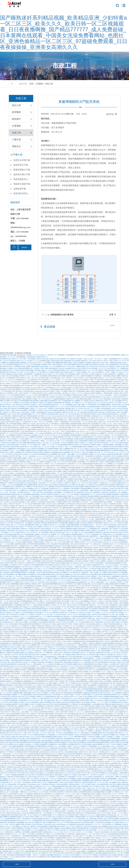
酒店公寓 (16, 105)
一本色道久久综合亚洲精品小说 (104, 658)
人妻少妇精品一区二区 (45, 483)
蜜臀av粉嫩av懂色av (45, 780)
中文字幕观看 (91, 462)
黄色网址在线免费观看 (12, 741)
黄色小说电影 (114, 603)
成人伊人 (100, 487)
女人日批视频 (11, 802)
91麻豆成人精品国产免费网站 (93, 393)
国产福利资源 (83, 384)
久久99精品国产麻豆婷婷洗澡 (76, 824)
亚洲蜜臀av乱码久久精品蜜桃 (13, 487)
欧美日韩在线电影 (80, 407)
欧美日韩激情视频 (75, 798)
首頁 (31, 84)
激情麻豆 (85, 372)
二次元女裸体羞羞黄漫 (31, 845)
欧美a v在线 (50, 679)
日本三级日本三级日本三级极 (112, 468)
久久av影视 (115, 723)
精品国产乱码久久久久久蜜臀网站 (26, 437)
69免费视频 (110, 460)
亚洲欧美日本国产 (8, 370)
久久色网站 (18, 477)
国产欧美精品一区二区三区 (35, 481)
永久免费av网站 (78, 571)
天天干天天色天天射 (98, 431)
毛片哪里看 (122, 584)
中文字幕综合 (101, 678)
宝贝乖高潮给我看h (46, 519)
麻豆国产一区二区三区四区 (64, 380)
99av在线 (7, 508)
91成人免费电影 (35, 620)
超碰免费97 (70, 796)
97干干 (115, 714)
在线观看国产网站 (116, 763)
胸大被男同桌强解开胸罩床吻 (111, 716)
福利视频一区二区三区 (44, 437)
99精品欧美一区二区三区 (83, 382)
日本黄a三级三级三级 (57, 693)
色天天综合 (100, 399)
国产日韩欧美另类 (42, 500)
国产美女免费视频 (6, 739)
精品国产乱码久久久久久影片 (83, 847)
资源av (111, 571)
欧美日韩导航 (116, 399)
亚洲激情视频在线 (110, 466)
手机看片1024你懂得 (121, 622)
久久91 (57, 447)
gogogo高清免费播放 (29, 813)
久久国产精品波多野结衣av (28, 431)
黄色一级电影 (84, 395)
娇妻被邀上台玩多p (26, 363)
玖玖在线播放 (77, 508)
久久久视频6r (23, 626)
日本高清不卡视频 (86, 618)
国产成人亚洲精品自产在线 (80, 492)
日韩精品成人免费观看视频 (8, 470)
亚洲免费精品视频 (23, 408)
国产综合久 (40, 464)
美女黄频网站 (70, 479)
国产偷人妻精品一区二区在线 (111, 546)
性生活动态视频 (65, 542)
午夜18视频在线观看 (15, 424)
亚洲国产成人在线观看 (41, 525)
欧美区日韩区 (84, 389)
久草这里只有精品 (11, 464)
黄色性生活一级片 (96, 651)
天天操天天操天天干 (37, 782)
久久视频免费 (35, 672)
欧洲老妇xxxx (19, 635)
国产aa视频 (67, 813)
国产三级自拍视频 (54, 599)
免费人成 (123, 576)
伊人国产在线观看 (68, 817)
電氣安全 (16, 146)
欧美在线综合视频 (13, 445)
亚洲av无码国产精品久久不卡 (115, 498)
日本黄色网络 (84, 420)
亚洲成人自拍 (119, 471)
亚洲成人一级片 (94, 729)
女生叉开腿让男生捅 (105, 384)
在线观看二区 (84, 807)
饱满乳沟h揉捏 (60, 771)
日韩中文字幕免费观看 (97, 563)
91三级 (52, 643)
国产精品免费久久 (82, 727)
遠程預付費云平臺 (22, 175)
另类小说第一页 (53, 733)
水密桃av (119, 466)
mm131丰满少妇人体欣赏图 (106, 647)
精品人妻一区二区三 (50, 431)
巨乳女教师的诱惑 (115, 557)
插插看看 (121, 374)
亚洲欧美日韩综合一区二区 (112, 639)
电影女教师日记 (54, 460)
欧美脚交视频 (103, 662)
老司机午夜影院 (105, 763)
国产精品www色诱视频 (74, 853)
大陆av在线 (115, 548)
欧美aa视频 (103, 496)
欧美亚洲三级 (94, 798)
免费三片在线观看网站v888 (113, 702)
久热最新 (51, 716)
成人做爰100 (78, 788)
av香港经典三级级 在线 (113, 391)
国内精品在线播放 (107, 382)
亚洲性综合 (104, 407)
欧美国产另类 (106, 748)
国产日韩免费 (84, 426)
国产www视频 (56, 780)
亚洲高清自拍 (88, 548)
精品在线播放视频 (82, 681)
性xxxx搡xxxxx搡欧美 (46, 823)
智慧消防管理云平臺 (22, 194)
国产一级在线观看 (87, 456)
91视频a (56, 828)
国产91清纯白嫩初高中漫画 (47, 405)
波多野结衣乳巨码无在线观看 (66, 721)
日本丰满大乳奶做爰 (14, 523)
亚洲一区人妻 (111, 731)
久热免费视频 (34, 466)
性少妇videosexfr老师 (73, 807)
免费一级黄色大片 (33, 502)
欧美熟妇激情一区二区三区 (83, 657)
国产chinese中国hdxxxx (79, 750)
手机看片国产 (38, 508)
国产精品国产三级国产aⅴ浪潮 (76, 607)
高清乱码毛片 (25, 447)
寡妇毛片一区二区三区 (106, 378)
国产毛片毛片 (45, 552)
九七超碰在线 (49, 471)
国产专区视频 (26, 452)
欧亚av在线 (93, 647)
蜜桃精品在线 (114, 594)
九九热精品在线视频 (107, 445)
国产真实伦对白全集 (72, 386)
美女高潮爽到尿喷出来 (49, 842)
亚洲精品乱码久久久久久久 (21, 364)
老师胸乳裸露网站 (106, 405)
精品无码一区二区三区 (35, 634)
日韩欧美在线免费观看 (39, 454)
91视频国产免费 (50, 363)
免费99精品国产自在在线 (57, 368)
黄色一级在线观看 (93, 424)
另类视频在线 (12, 823)
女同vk (14, 407)
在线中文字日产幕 (12, 639)
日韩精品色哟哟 (110, 462)
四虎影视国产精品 (58, 588)
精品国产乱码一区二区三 (27, 641)
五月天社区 (76, 389)
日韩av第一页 (46, 534)
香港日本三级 (15, 468)
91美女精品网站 (106, 408)
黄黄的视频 (53, 678)
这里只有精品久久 (98, 634)
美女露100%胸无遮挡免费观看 (25, 580)
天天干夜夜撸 (43, 815)
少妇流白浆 (69, 571)
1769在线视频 (36, 643)
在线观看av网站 (118, 681)
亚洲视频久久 (66, 572)
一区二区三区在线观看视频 (15, 485)
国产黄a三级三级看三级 (41, 678)
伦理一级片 (115, 615)
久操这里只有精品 (20, 370)
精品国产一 (107, 843)
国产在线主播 (119, 380)
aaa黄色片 (69, 765)
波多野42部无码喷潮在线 (26, 769)
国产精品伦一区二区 (44, 416)
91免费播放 (42, 475)
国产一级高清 (16, 622)
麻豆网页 (8, 399)
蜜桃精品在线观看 (79, 531)
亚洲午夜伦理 (99, 695)
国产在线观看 (41, 691)
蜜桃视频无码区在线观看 (109, 649)
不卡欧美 (121, 601)
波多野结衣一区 (86, 361)
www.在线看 (4, 408)
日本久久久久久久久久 (41, 718)
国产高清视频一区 (119, 378)
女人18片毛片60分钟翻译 (61, 498)
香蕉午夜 (25, 714)
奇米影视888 (37, 523)
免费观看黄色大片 (29, 681)
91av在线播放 (95, 857)
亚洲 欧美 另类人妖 (82, 655)
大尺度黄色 (74, 704)
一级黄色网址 (15, 466)
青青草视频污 (98, 607)
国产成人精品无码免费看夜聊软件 (59, 704)
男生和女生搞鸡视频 (21, 433)
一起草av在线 (99, 538)
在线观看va (8, 704)
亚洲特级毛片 (53, 718)
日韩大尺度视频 (5, 750)
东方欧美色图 (97, 456)
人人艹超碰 (111, 471)
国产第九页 (121, 559)
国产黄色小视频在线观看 (46, 714)
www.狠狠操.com (7, 616)
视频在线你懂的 (68, 508)
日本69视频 (47, 578)
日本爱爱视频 (11, 594)
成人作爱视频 (121, 735)
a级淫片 (102, 849)
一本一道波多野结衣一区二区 (28, 515)
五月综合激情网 (119, 433)
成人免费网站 (76, 401)
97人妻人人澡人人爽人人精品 (72, 689)
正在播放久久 (34, 405)
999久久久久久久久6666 (74, 565)
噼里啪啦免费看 (119, 460)
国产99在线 (94, 481)
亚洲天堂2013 (81, 473)
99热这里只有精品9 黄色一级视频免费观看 (79, 790)
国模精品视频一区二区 (83, 588)
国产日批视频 (13, 657)
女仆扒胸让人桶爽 (20, 647)
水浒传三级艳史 (25, 403)
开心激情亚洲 (29, 756)
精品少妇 (82, 386)
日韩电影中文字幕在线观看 (116, 561)
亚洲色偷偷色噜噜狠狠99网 (54, 477)
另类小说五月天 (94, 752)
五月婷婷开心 (86, 435)
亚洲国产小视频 (10, 410)
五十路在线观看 (71, 777)
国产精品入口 (106, 386)
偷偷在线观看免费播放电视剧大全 (54, 584)
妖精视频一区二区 (87, 510)
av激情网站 (3, 645)
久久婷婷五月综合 (96, 559)
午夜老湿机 (10, 777)
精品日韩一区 (121, 704)
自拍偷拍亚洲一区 (29, 538)
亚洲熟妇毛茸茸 (31, 450)
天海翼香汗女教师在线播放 (83, 634)
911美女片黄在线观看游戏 (13, 714)
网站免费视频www (57, 616)
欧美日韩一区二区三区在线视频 (84, 410)
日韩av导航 (11, 389)
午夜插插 (85, 380)
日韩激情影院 (62, 718)
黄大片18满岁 (100, 462)
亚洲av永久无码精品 (13, 471)
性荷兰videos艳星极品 (75, 685)
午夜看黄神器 (66, 857)
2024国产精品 (49, 706)
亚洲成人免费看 (26, 366)
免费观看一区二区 (99, 590)
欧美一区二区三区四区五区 (119, 544)
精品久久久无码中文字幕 (75, 387)
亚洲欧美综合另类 (112, 410)
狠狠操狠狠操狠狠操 (34, 807)
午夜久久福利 (19, 393)
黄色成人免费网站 (88, 523)
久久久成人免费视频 (60, 468)
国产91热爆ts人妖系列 (52, 565)
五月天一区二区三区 (35, 439)
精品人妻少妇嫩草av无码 (86, 698)
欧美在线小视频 (38, 601)
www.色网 (71, 485)
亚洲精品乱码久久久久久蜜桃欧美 (26, 380)
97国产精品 (40, 492)
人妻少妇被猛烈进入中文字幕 (17, 847)
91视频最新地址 (31, 618)
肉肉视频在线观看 (6, 840)
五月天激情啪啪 (46, 750)
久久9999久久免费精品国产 (49, 807)
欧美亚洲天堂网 (89, 706)
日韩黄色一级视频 (17, 649)
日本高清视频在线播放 (71, 752)
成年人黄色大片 (25, 632)
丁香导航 (120, 794)
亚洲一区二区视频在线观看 (21, 578)
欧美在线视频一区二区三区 (107, 580)
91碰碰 (118, 744)
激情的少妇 (45, 414)
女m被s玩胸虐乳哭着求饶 (11, 534)
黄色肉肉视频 (19, 397)
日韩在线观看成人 (96, 723)
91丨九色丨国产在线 (92, 834)
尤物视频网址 (111, 800)
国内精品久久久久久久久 (25, 470)
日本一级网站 (69, 420)
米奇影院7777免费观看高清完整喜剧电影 (62, 620)
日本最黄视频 (51, 735)
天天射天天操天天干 (76, 452)
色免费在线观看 (79, 439)
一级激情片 (13, 803)
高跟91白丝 (60, 382)
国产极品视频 (106, 479)
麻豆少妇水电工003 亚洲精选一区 (40, 611)
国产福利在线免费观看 (63, 729)
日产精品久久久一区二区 (52, 542)
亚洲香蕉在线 (93, 441)
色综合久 (119, 470)
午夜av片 (54, 824)
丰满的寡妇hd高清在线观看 (92, 479)
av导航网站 (9, 653)
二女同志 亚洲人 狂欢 (29, 733)
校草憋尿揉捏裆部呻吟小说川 (61, 370)
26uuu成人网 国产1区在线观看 (21, 382)
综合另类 (12, 456)
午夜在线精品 (41, 662)
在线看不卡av (99, 504)
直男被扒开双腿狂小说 (92, 531)
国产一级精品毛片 (20, 496)
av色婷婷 (43, 758)
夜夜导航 (8, 387)
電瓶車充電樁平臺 (22, 184)
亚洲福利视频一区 (103, 557)
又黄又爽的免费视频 (83, 651)
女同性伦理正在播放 (71, 792)
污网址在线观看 (27, 399)
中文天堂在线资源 (95, 426)
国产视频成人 (7, 660)
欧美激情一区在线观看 (67, 811)
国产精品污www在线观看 (53, 412)
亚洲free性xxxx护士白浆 (100, 511)
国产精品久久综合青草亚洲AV (83, 716)
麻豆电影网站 (87, 584)
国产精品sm (70, 538)
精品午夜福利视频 (66, 361)
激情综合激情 (95, 719)
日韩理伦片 (93, 561)
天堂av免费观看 (88, 697)
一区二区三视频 (15, 533)
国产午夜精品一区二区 (104, 427)
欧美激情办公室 (104, 609)
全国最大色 (14, 508)
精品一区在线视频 (110, 504)
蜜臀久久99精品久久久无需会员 (85, 443)
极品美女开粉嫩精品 (110, 735)
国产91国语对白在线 (15, 697)
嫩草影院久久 (113, 374)
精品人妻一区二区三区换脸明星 (27, 464)
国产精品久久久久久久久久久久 (29, 719)
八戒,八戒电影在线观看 (69, 655)
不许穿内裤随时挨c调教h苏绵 (57, 410)
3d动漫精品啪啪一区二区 (88, 494)
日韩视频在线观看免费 (49, 721)
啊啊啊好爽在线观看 (62, 363)
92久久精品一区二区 (106, 424)
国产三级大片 (48, 658)
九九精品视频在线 (91, 851)
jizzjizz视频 (107, 823)
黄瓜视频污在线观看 (66, 376)
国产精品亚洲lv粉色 (66, 487)
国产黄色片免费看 (71, 462)
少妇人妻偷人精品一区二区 (38, 447)
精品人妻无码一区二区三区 (118, 361)
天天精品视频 (123, 572)
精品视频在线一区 (30, 374)
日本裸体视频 (41, 628)
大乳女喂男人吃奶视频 (81, 561)
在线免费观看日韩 (41, 681)
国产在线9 (87, 840)
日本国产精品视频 (96, 748)
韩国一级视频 (75, 542)
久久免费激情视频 (85, 794)
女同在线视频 (85, 475)
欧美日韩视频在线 (55, 851)
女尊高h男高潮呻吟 (54, 676)
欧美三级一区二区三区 (98, 435)
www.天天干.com (103, 481)
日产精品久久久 (49, 834)
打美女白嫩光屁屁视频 (115, 845)
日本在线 (40, 431)
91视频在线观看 (58, 531)
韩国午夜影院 (73, 786)
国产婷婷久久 (23, 376)
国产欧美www (62, 824)
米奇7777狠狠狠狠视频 (27, 534)
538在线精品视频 (9, 710)
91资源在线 (75, 395)
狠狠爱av (119, 588)
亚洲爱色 (19, 452)
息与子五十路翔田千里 (58, 754)
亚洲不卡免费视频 (15, 366)
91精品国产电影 (42, 490)
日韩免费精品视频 (46, 809)
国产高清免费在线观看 (25, 414)
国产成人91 (23, 748)
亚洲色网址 (61, 792)
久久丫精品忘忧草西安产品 (34, 498)
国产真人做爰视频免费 (27, 525)
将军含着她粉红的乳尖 (87, 525)
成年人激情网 (35, 519)
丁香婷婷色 (70, 716)
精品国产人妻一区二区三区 (121, 490)
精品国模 (109, 395)
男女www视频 (86, 719)
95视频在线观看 (18, 559)
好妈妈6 (67, 466)
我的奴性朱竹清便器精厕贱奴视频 (89, 641)
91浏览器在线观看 (33, 407)
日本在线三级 (44, 424)
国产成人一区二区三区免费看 (120, 853)
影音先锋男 (26, 405)
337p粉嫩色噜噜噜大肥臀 (18, 475)
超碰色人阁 (76, 426)
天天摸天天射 (97, 716)
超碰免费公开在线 (58, 384)
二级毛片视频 (86, 565)
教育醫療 (16, 112)
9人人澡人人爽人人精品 (68, 609)
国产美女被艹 (63, 454)
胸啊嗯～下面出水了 (33, 855)
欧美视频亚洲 (53, 401)
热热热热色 (60, 739)
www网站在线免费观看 (83, 779)
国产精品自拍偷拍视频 (76, 498)
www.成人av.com (30, 387)
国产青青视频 (67, 550)
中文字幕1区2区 (28, 828)
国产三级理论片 (102, 477)
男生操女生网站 (11, 359)
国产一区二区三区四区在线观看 (107, 620)
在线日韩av (116, 426)
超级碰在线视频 (88, 464)
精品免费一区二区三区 (7, 433)
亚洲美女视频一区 (88, 695)
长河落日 (8, 828)
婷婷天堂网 (64, 372)
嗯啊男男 (103, 433)
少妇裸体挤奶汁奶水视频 (90, 660)
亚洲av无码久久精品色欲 (30, 780)
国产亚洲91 (53, 470)
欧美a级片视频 (44, 378)
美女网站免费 (7, 426)
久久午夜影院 (59, 813)
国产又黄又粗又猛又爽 (109, 500)
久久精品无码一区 (60, 643)
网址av (45, 391)
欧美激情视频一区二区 (96, 746)
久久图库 (91, 380)
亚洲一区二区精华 (79, 460)
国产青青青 (69, 584)
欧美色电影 (15, 395)
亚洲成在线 (58, 546)
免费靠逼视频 (122, 811)
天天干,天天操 (9, 557)
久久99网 (64, 685)
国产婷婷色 (52, 563)
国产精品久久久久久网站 (34, 685)
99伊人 (65, 387)
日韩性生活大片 (73, 555)
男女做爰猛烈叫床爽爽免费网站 (64, 561)
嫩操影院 (36, 559)
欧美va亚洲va (39, 748)
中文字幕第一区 (69, 437)
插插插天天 (68, 594)
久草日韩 (89, 737)
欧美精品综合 (115, 479)
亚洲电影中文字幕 (16, 443)
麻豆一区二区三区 (47, 710)
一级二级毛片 (94, 775)
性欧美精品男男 (85, 735)
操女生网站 (19, 737)
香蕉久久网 (76, 618)
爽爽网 (18, 389)
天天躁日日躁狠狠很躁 (119, 540)
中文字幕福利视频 (69, 823)
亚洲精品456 (47, 452)
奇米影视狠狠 (35, 468)
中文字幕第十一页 (117, 857)
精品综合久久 (81, 691)
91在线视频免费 (98, 470)
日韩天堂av (124, 521)
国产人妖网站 (35, 368)
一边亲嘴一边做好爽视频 (37, 412)
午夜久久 (22, 582)
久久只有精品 (44, 792)
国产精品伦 (27, 737)
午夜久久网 (89, 460)
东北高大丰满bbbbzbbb (96, 401)
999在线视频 (122, 407)
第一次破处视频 (105, 376)
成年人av (77, 710)
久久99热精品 (41, 540)
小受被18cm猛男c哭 (79, 624)
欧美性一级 (62, 807)
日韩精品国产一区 (41, 689)
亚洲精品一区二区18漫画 (22, 672)
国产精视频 (69, 578)
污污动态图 (57, 490)
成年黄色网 (73, 576)
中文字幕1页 (110, 403)
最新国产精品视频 (66, 408)
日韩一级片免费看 (27, 523)
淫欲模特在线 (103, 803)
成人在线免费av (9, 393)
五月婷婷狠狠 (35, 660)
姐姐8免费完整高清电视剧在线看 (10, 494)
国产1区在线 (26, 386)
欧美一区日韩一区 (77, 433)
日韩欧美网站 (82, 462)
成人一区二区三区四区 (99, 788)
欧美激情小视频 (40, 370)
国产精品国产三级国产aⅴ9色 (39, 403)
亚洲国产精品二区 (43, 843)
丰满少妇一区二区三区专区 (113, 761)
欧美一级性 (38, 725)
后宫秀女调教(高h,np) (72, 431)
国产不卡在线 (67, 366)
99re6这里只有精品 (18, 374)
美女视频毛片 (50, 662)
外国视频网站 (86, 780)
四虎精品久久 (82, 626)
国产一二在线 (33, 592)
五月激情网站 (4, 456)
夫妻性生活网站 (117, 405)
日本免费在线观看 (56, 800)
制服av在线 (74, 725)
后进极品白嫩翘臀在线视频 (49, 737)
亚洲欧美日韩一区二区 (119, 599)
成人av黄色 (125, 843)
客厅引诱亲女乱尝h (93, 366)
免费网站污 (57, 658)
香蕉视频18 (50, 813)
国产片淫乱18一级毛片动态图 (63, 641)
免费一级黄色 (122, 439)
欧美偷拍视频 (73, 647)
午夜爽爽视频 (38, 590)
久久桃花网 (125, 538)
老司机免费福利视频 (92, 596)
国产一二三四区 (5, 775)
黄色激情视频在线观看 (92, 439)
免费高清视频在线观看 (20, 458)
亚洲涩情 (109, 657)
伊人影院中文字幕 (75, 477)
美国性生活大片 (90, 553)
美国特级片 (30, 590)
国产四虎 (111, 622)
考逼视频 (21, 536)
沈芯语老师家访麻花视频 (28, 628)
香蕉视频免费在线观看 (50, 513)
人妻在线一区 (7, 412)
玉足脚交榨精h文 (5, 782)
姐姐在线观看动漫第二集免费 (119, 454)
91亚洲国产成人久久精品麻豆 (67, 613)
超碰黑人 (12, 473)
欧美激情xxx (108, 431)
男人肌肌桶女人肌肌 (30, 397)
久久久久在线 (78, 697)
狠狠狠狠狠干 (87, 540)
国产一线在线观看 (24, 819)
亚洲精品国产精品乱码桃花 (47, 502)
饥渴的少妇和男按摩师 (95, 777)
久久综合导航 (78, 821)
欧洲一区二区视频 (79, 553)
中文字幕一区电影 (12, 460)
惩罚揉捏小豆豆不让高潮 (69, 651)
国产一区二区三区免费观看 (65, 405)
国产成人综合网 (61, 622)
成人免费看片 (25, 622)
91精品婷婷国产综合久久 (25, 664)
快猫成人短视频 (74, 782)
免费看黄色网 (79, 513)
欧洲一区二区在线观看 (53, 443)
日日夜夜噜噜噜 (44, 672)
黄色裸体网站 (103, 855)
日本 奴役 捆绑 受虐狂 (17, 429)
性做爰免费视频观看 (59, 399)
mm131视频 (115, 823)
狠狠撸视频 (20, 823)
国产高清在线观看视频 (42, 395)
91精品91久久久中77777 (110, 523)
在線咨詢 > (25, 247)
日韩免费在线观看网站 (36, 760)
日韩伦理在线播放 (93, 384)
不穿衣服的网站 (22, 784)
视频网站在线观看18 (75, 523)
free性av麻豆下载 (70, 416)
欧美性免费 (7, 416)
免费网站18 (104, 773)
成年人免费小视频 (79, 405)
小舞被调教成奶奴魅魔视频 (113, 563)
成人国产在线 (97, 750)
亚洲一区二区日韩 (77, 408)
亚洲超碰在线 (69, 368)
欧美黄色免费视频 (109, 643)
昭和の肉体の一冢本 (57, 594)
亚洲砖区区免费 (96, 445)
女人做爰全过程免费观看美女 (17, 597)
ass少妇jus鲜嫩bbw (65, 828)
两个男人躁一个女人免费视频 (16, 450)
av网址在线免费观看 (46, 702)
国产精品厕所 (108, 490)
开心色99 (97, 380)
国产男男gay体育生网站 (98, 475)
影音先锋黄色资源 (55, 601)
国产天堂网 (68, 624)
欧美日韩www (97, 586)
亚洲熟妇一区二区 (98, 540)
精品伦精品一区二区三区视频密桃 (114, 437)
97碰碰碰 (5, 386)
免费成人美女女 (40, 679)
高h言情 (104, 471)
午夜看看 (64, 412)
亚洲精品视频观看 (32, 596)
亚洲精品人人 (34, 456)
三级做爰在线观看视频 (34, 710)
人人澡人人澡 (19, 555)
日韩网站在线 (23, 462)
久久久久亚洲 (114, 389)
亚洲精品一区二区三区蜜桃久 (117, 511)
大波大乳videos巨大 (27, 567)
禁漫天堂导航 (99, 681)
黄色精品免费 (52, 596)
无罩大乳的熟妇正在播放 (73, 374)
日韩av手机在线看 (118, 487)
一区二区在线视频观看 (16, 620)
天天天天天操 (21, 849)
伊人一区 (39, 666)
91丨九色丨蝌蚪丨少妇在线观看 (26, 359)
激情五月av (125, 609)
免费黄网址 (79, 754)
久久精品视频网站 (84, 601)
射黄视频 (63, 746)
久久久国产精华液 (116, 397)
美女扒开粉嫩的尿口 (95, 492)
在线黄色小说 (54, 552)
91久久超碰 (102, 758)
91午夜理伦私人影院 (19, 513)
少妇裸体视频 (99, 639)
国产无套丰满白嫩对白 (76, 802)
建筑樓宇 (16, 119)
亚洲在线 (76, 420)
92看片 (124, 845)
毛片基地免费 (69, 771)
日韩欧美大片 (58, 632)
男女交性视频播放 (52, 454)
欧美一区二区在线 (56, 615)
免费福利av (99, 643)
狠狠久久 (111, 672)
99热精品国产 (23, 634)
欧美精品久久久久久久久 (55, 387)
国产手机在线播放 (65, 395)
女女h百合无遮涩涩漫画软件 (18, 502)
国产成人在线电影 (112, 387)
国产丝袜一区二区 (29, 420)
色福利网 (63, 359)
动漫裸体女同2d (85, 574)
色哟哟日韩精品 (5, 666)
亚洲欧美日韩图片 (91, 557)
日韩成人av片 (85, 748)
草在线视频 (100, 739)
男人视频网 (4, 779)
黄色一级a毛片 (113, 407)
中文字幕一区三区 (44, 435)
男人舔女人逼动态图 (83, 683)
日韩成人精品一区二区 (12, 525)
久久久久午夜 (59, 536)
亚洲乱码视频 (96, 506)
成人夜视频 (36, 823)
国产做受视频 (40, 449)
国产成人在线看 (31, 513)
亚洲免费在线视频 (75, 435)
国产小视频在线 (10, 483)
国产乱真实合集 (11, 372)
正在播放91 (33, 761)
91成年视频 (35, 382)
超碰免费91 (108, 399)
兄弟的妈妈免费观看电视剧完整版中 (83, 616)
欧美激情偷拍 (71, 582)
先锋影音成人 (60, 840)
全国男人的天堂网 (115, 489)
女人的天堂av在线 (76, 763)
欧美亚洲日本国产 (56, 672)
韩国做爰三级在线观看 (117, 756)
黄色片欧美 (60, 466)
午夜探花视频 (57, 492)
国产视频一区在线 (9, 437)
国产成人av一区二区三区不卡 (78, 429)
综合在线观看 (102, 473)
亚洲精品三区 (64, 590)
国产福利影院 (95, 588)
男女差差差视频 (39, 756)
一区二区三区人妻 (103, 830)
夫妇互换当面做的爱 (94, 517)
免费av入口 (34, 372)
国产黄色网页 (94, 609)
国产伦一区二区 (57, 510)
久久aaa (94, 754)
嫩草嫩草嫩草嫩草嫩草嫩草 (102, 450)
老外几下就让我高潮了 (114, 679)
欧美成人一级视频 (74, 567)
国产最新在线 (107, 704)
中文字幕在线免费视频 (49, 506)
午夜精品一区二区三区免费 (11, 857)
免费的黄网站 (16, 529)
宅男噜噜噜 (61, 504)
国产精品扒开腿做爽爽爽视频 (23, 601)
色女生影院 (85, 649)
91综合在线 (47, 824)
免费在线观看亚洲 (54, 376)
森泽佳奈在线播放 (78, 552)
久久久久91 (62, 582)
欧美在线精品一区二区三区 (98, 368)
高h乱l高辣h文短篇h (85, 615)
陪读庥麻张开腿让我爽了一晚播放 (58, 517)
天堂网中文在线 (121, 366)
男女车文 (45, 550)
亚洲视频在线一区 (119, 767)
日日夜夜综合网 (59, 834)
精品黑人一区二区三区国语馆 (114, 435)
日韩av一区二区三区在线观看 (113, 401)
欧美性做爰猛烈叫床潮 (21, 592)
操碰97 (114, 704)
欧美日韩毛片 (121, 500)
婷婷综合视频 (110, 597)
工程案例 (39, 84)
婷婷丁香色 (52, 364)
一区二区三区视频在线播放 (117, 685)
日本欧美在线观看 (6, 723)
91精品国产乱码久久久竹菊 (104, 429)
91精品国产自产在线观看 (93, 471)
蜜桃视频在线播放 (77, 548)
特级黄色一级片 (91, 760)
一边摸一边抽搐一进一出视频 (98, 572)
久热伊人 (27, 620)
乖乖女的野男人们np (61, 714)
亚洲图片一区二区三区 (98, 597)
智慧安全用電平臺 (22, 160)
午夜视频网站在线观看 (74, 649)
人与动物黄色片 (93, 611)
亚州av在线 (10, 496)
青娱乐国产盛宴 (36, 802)
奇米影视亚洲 (73, 590)
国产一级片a (92, 372)
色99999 (74, 490)
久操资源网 (55, 590)
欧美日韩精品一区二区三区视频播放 (51, 366)
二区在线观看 (66, 492)
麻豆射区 (87, 445)
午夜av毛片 (26, 826)
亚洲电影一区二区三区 (7, 397)
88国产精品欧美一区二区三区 (50, 529)
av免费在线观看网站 (7, 605)
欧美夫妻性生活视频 (74, 456)
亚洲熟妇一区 (16, 439)
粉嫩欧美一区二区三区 (61, 679)
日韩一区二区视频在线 (20, 490)
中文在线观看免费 (25, 510)
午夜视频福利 (17, 553)
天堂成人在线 (35, 424)
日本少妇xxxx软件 (50, 840)
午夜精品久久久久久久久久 (50, 586)
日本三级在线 (91, 418)
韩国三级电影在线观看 (107, 380)
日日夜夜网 (94, 565)
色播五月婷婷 (110, 851)
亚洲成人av (4, 445)
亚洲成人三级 (41, 443)
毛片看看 (124, 670)
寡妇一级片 (43, 557)
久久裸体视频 (53, 424)
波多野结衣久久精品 (121, 765)
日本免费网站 (76, 580)
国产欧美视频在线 (20, 498)
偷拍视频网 (82, 637)
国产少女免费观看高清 (87, 599)
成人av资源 (117, 655)
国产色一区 (6, 748)
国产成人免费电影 (106, 517)
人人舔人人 (64, 674)
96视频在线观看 (45, 473)
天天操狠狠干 (13, 611)
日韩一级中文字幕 (61, 450)
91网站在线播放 (96, 382)
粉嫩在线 (87, 693)
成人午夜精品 (32, 626)
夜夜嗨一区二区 (52, 815)
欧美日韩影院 (59, 628)
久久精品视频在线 (121, 418)
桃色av (107, 389)
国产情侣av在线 (94, 420)
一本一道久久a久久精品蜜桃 (20, 540)
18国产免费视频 (124, 603)
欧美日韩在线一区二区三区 (70, 698)
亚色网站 (63, 790)
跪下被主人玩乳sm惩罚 (92, 773)
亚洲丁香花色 (105, 506)
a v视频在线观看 (107, 393)
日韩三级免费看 (47, 685)
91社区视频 (44, 389)
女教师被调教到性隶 (38, 427)
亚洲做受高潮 (20, 845)
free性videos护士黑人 (66, 515)
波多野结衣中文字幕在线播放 (75, 399)
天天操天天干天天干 (50, 479)
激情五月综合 (94, 803)
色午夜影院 (74, 572)
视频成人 (66, 477)
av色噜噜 (117, 632)
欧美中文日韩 (97, 386)
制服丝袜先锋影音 (91, 487)
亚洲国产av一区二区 (81, 403)
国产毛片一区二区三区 (66, 414)
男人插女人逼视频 (91, 765)
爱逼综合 (110, 645)
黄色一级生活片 (68, 605)
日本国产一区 (87, 569)
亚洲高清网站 (77, 397)
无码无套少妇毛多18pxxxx (121, 517)
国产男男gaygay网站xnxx (31, 635)
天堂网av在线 (59, 592)
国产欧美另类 (119, 475)
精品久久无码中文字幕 (92, 449)
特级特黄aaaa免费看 (65, 552)
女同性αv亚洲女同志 (48, 561)
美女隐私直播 (50, 657)
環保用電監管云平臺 (22, 180)
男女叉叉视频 (85, 364)
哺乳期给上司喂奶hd (31, 584)
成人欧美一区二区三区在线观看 (78, 412)
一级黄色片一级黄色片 (88, 643)
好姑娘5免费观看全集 (99, 502)
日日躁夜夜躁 (11, 378)
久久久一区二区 (90, 546)
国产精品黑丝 (12, 763)
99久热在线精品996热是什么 (35, 576)
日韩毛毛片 (41, 515)
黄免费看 (50, 422)
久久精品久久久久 (41, 387)
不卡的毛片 (91, 679)
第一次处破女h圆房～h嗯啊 (36, 441)
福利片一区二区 (81, 784)
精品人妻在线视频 (88, 452)
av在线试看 (53, 378)
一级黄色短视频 (66, 548)
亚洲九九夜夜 (81, 557)
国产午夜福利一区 (81, 378)
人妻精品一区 (19, 557)
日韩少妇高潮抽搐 (111, 364)
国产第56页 (93, 414)
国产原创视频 (25, 727)
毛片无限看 (96, 376)
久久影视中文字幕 (42, 410)
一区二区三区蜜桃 (87, 422)
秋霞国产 (47, 464)
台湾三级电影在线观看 (51, 449)
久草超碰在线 (19, 687)
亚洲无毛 (52, 533)
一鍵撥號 (17, 864)
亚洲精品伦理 (45, 470)
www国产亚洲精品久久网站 (112, 710)
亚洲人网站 (101, 364)
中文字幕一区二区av (23, 372)
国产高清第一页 (58, 731)
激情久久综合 (4, 624)
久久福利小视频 (30, 426)
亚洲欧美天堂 (120, 462)
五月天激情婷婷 (122, 750)
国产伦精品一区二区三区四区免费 (44, 536)
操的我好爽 (67, 521)
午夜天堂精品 (37, 506)
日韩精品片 (19, 435)
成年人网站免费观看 (61, 744)
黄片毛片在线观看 (120, 531)
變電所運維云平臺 (22, 170)
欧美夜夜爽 (42, 592)
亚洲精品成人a (80, 676)
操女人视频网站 (99, 550)
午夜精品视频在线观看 (60, 496)
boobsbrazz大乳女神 (75, 670)
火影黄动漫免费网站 (15, 386)
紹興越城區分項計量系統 (62, 315)
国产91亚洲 (42, 572)
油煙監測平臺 (20, 189)
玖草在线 (62, 426)
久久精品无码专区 (89, 387)
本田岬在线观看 (29, 746)
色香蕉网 (3, 359)
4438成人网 (6, 429)
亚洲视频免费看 (45, 553)
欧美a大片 (102, 601)
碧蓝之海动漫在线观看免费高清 (91, 397)
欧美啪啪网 (7, 695)
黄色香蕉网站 (112, 754)
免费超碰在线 (12, 449)
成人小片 (14, 542)
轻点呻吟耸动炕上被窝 (113, 412)
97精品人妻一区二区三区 (89, 477)
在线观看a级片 (114, 605)
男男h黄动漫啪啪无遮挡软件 (50, 523)
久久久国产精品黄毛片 (48, 647)
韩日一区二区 (59, 407)
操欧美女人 (65, 668)
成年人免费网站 (38, 527)
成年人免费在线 (67, 706)
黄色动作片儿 (47, 819)
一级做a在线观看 (104, 536)
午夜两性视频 (34, 727)
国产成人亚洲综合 (58, 483)
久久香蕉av (68, 580)
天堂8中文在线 (63, 782)
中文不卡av (11, 800)
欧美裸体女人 (51, 712)
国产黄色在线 (100, 389)
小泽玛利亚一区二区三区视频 (29, 445)
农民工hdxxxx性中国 (57, 752)
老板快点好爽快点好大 (78, 813)
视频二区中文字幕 (95, 836)
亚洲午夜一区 (70, 378)
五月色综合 (38, 550)
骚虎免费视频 (36, 366)
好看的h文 (38, 534)
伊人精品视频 (97, 853)
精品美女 (77, 515)
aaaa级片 (3, 422)
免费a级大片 (26, 424)
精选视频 (66, 452)
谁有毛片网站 (117, 384)
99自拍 (42, 752)
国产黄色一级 (78, 414)
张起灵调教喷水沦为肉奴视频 (40, 511)
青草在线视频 (14, 376)
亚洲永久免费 (88, 552)
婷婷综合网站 (39, 426)
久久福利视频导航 (97, 704)
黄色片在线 (19, 410)
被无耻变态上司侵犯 (52, 475)
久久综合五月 (47, 590)
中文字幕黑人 (88, 603)
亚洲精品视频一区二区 (40, 664)
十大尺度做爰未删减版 (76, 447)
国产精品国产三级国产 (54, 391)
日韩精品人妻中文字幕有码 (67, 681)
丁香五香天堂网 (69, 407)
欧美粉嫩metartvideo (42, 597)
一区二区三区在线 (110, 582)
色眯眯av (106, 594)
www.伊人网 (101, 414)
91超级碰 (12, 506)
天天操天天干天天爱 (81, 796)
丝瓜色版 (59, 603)
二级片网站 (65, 393)
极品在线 (92, 653)
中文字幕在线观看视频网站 (28, 668)
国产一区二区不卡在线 (25, 504)
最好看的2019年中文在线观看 (36, 477)
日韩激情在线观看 (80, 817)
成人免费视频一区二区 (98, 657)
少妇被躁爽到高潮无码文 (103, 670)
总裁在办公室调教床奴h (105, 767)
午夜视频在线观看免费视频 (111, 697)
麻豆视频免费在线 (42, 517)
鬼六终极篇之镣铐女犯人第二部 (46, 450)
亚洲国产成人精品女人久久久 (11, 676)
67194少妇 (125, 679)
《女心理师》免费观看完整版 (14, 693)
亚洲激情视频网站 (25, 721)
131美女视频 (124, 796)
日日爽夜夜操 (9, 517)
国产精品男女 (56, 494)
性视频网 (108, 494)
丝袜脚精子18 (114, 492)
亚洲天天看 (96, 615)
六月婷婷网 (41, 372)
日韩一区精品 (87, 788)
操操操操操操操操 (50, 803)
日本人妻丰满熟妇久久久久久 (46, 380)
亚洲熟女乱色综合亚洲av (15, 767)
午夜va (124, 836)
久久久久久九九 (54, 395)
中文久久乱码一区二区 (33, 582)
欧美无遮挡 (41, 670)
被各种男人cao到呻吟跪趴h (27, 563)
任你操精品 (27, 643)
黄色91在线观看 (110, 485)
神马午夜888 (114, 698)
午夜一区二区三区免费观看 (59, 559)
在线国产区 (68, 483)
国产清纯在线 (17, 405)
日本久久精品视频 (46, 510)
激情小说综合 (109, 550)
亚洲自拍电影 (55, 361)
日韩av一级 (118, 658)
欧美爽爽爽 (26, 832)
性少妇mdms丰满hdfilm (87, 504)
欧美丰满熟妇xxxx (41, 773)
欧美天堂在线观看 (13, 815)
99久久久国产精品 (92, 721)
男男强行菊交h (30, 521)
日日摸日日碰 (107, 723)
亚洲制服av (31, 489)
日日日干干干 (98, 447)
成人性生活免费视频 (51, 723)
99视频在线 (101, 765)
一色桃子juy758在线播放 (120, 395)
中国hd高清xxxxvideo (34, 784)
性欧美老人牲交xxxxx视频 (45, 393)
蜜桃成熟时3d (61, 645)
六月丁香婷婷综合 (6, 540)
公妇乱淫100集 (18, 454)
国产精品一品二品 (120, 849)
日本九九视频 (24, 471)
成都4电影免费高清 (91, 712)
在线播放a (112, 366)
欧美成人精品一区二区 (110, 794)
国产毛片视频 (94, 786)
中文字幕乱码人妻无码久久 (60, 830)
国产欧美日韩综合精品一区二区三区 (106, 443)
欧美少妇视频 (112, 855)
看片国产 (89, 586)
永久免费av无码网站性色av (47, 382)
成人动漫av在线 (52, 689)
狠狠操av (120, 502)
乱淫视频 (71, 744)
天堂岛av (14, 481)
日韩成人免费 (41, 397)
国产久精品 (52, 386)
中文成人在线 (106, 397)
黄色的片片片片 (43, 487)
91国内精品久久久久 (53, 746)
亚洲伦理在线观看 (87, 376)
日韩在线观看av (75, 489)
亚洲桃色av (9, 479)
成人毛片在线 (75, 574)
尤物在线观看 (108, 634)
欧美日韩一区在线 (13, 668)
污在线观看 (31, 748)
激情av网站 (13, 729)
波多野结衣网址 (54, 414)
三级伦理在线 (7, 628)
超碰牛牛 (122, 641)
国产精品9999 (13, 408)
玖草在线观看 (84, 454)
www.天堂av (118, 574)
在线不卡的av (15, 510)
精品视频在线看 (7, 698)
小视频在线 (103, 483)
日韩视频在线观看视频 (17, 775)
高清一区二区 (58, 823)
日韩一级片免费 (45, 700)
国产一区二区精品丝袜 (46, 468)
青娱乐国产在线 (87, 470)
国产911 (107, 361)
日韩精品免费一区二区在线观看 (54, 481)
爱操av (125, 574)
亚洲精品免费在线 (51, 697)
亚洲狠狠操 (125, 468)
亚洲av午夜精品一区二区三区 (25, 651)
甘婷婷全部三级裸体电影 (83, 416)
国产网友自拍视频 (37, 452)
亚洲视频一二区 (33, 433)
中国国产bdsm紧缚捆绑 (89, 685)
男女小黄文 (48, 830)
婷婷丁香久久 (21, 361)
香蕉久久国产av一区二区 (56, 580)
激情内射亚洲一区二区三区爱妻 (55, 765)
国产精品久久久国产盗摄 (36, 603)
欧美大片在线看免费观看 (81, 605)
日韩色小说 (119, 370)
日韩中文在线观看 (117, 456)
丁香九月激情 (8, 853)
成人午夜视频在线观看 (17, 750)
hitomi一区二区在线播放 (115, 534)
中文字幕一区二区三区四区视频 (59, 435)
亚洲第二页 (91, 796)
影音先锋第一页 (85, 559)
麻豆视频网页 (102, 441)
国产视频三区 (105, 708)
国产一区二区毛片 (96, 359)
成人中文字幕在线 (97, 437)
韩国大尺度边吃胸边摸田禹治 (44, 531)
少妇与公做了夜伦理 (18, 426)
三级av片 (114, 439)
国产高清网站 (58, 471)
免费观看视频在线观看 (29, 443)
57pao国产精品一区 (100, 508)
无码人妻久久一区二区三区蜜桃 (44, 569)
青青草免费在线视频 (71, 664)
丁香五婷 (92, 389)
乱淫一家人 (77, 376)
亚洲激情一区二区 (103, 676)
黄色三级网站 (61, 479)
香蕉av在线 (85, 536)
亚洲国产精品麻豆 (106, 567)
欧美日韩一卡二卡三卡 (51, 426)
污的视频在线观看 (62, 502)
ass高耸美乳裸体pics (13, 427)
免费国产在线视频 (45, 462)
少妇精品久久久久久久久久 (45, 618)
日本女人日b (32, 691)
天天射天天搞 (35, 553)
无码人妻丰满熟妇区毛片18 (121, 416)
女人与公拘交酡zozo (22, 594)
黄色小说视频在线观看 (26, 569)
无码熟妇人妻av (102, 819)
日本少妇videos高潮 (57, 416)
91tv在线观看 (51, 557)
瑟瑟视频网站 (45, 620)
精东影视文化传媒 (117, 727)
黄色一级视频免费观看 (98, 519)
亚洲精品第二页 (61, 364)
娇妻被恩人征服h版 (106, 635)
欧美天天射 (52, 817)
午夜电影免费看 (97, 500)
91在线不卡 (33, 704)
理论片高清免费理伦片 (75, 502)
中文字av (11, 687)
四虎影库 (50, 490)
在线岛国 (119, 504)
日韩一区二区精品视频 (71, 384)
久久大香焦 (80, 805)
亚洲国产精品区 (91, 784)
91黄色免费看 (114, 641)
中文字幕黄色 (99, 599)
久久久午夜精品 (14, 403)
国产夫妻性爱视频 (88, 450)
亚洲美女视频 (40, 521)
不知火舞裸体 (9, 744)
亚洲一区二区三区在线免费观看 (87, 427)
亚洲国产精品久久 (26, 427)
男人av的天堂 (67, 510)
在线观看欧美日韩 (17, 643)
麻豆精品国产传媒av (30, 649)
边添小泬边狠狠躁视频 (65, 401)
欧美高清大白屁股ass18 (95, 626)
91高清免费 (89, 607)
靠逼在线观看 (93, 767)
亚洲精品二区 (41, 697)
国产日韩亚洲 (76, 527)
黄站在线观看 (63, 748)
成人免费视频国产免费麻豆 (108, 588)
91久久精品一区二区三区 (31, 378)
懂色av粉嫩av (79, 479)
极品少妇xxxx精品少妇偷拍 (47, 466)
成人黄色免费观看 (58, 519)
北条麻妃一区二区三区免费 (114, 718)
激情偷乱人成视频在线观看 (35, 542)
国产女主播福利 (5, 572)
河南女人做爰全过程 (99, 422)
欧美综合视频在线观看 (31, 485)
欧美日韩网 (70, 410)
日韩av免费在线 (21, 483)
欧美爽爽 (96, 790)
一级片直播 (32, 571)
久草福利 (68, 840)
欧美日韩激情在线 (24, 611)
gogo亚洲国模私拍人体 (99, 744)
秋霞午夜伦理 (103, 366)
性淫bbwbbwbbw (15, 447)
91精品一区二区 (84, 563)
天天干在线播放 (55, 811)
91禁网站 (71, 506)
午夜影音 (82, 700)
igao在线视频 (76, 361)
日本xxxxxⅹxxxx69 (34, 700)
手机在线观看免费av (64, 544)
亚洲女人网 (55, 574)
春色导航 (26, 391)
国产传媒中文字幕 (121, 607)
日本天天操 (10, 555)
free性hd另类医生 (63, 429)
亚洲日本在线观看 (17, 538)
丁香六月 (100, 576)
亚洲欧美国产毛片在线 (30, 422)
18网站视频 (118, 445)
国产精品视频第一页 (97, 735)
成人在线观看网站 (18, 599)
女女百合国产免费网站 (71, 519)
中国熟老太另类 (25, 468)
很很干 (85, 424)
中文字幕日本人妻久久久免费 (80, 729)
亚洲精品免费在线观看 (29, 683)
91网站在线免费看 (74, 511)
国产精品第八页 (43, 386)
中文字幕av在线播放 (62, 670)
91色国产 (64, 634)
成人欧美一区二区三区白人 (48, 719)
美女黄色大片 (77, 380)
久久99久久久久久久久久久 (97, 395)
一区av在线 (12, 492)
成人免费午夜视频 (30, 429)
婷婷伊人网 (64, 511)
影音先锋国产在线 (19, 788)
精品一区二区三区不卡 (41, 630)
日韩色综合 (107, 599)
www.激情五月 (48, 498)
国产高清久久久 (120, 647)
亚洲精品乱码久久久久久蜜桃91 (29, 546)
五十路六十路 (99, 843)
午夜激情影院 (18, 605)
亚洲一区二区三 (45, 800)
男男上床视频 (22, 542)
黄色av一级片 (64, 447)
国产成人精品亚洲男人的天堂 (10, 521)
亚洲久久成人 (61, 378)
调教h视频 (53, 826)
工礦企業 (16, 139)
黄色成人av (4, 708)
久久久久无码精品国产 (56, 597)
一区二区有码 (49, 441)
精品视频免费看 (37, 821)
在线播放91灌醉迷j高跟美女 (82, 578)
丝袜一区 (3, 718)
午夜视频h (33, 384)
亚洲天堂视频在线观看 (36, 479)
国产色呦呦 (93, 364)
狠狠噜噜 (9, 513)
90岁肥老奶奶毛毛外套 (95, 515)
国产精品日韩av (18, 391)
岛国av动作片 (98, 490)
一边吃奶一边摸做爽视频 (110, 359)
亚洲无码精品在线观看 (24, 803)
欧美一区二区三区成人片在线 (47, 645)
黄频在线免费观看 (24, 368)
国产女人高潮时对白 (25, 565)
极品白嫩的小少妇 (90, 399)
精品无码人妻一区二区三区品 (97, 403)
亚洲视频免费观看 (40, 746)
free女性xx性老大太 (97, 361)
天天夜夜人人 (18, 422)
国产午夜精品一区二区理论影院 (29, 607)
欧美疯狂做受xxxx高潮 (51, 775)
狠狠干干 (11, 477)
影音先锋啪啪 (98, 542)
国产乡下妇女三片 (39, 363)
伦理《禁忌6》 (25, 519)
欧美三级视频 (110, 475)
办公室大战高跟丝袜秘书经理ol (30, 389)
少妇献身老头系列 (17, 609)
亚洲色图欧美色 (117, 657)
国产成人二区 (25, 533)
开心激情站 (39, 548)
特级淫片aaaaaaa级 (43, 359)
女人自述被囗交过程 (28, 718)
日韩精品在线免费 (17, 416)
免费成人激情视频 (101, 553)
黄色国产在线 (28, 559)
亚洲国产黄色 (55, 674)
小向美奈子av (55, 611)
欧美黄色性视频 (19, 777)
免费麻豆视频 (114, 584)
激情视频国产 (75, 635)
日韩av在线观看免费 (51, 576)
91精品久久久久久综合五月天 (101, 756)
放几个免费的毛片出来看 (52, 408)
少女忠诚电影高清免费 (93, 407)
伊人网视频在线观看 (93, 555)
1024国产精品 (113, 719)
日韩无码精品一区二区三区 (43, 613)
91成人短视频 (109, 849)
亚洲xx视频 (24, 439)
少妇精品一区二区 (38, 399)
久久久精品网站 (119, 464)
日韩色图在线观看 (109, 370)
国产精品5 (37, 647)
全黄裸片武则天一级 (65, 750)
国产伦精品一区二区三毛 (53, 668)
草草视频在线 (50, 628)
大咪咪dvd (117, 771)
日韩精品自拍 (66, 490)
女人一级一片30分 (9, 725)
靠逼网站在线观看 (93, 496)
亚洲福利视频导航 (12, 462)
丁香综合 (62, 529)
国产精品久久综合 (78, 445)
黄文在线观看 (57, 702)
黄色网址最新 (37, 504)
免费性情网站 (39, 538)
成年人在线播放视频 (79, 391)
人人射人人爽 (75, 794)
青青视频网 (91, 769)
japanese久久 (124, 420)
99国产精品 (63, 475)
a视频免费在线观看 (76, 424)
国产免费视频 (123, 492)
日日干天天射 (107, 487)
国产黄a (24, 596)
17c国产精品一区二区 (11, 576)
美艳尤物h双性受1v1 (17, 387)
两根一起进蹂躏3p (52, 761)
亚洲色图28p (72, 586)
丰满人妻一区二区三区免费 (92, 408)
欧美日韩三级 (79, 823)
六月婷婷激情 (105, 544)
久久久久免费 (63, 700)
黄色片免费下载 (17, 662)
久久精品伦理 (99, 700)
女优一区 (39, 513)
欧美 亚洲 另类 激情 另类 (82, 368)
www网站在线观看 (17, 840)
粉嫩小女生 (122, 481)
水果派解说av (101, 851)
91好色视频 (27, 687)
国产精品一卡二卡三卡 (23, 456)
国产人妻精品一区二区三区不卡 (12, 384)
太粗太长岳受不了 (48, 458)
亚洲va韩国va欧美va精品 (11, 641)
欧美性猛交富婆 (93, 412)
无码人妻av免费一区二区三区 (39, 460)
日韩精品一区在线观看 (120, 429)
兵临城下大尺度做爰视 (25, 794)
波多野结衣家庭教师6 (12, 700)
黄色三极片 (102, 412)
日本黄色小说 (114, 613)
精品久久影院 (73, 363)
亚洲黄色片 (95, 483)
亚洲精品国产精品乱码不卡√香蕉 (44, 796)
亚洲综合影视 (44, 695)
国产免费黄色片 (22, 407)
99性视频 (34, 418)
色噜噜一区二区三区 (71, 626)
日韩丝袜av (52, 784)
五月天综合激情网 (101, 668)
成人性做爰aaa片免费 (32, 653)
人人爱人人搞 (113, 811)
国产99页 (121, 698)
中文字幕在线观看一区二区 (16, 678)
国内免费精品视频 (31, 500)
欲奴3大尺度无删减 (70, 779)
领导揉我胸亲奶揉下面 (54, 805)
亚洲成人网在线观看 (74, 748)
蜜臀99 (56, 458)
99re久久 (75, 550)
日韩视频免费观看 (50, 603)
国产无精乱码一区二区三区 (24, 506)
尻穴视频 (125, 683)
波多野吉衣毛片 (48, 508)
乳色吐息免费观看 (76, 370)
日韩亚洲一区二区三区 (42, 615)
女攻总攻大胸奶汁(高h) (11, 563)
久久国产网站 (112, 628)
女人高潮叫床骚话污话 (92, 405)
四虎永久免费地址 (97, 794)
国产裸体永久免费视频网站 (96, 466)
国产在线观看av (50, 670)
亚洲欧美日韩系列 (58, 819)
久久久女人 (65, 798)
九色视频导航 (24, 760)
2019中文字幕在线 (13, 760)
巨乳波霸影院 (8, 553)
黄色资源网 (35, 754)
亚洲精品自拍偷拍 (97, 594)
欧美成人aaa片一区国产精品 (20, 412)
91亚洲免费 (10, 706)
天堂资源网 (124, 412)
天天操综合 (59, 533)
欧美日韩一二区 (87, 502)
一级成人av (86, 359)
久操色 (107, 603)
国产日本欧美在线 (12, 615)
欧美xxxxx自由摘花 (64, 470)
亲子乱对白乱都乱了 (39, 657)
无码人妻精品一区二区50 (83, 620)
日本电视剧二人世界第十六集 (30, 800)
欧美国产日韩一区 (62, 456)
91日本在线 (117, 674)
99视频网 (22, 521)
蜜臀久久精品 (7, 407)
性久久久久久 (7, 395)
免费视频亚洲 (112, 527)
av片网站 (92, 374)
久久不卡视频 (92, 739)
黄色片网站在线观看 (111, 590)
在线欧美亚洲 (45, 643)
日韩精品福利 (106, 630)
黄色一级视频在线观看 (79, 366)
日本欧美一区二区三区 (51, 527)
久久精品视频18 (87, 662)
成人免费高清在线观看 (12, 607)
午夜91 (89, 506)
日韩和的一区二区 (40, 567)
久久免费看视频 (92, 529)
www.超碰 (79, 359)
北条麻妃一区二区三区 (70, 843)
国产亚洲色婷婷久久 (43, 649)
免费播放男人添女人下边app (9, 414)
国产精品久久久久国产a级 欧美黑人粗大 (75, 758)
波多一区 (9, 843)
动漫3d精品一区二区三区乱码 (112, 780)
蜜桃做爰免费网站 (87, 489)
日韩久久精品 (31, 765)
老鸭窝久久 (34, 826)
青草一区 (41, 584)
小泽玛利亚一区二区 (32, 361)
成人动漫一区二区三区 (76, 393)
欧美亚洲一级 (26, 553)
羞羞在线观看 (41, 668)
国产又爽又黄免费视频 (87, 527)
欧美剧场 (56, 773)
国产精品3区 (68, 536)
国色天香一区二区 (48, 779)
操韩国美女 (58, 855)
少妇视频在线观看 (76, 780)
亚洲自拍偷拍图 (34, 616)
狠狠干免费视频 (88, 447)
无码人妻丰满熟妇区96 (44, 384)
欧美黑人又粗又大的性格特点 (78, 517)
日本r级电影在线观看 (74, 468)
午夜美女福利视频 (17, 828)
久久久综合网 (49, 538)
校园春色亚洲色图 (62, 506)
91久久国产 (26, 817)
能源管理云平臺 (21, 165)
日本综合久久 (48, 399)
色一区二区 (66, 794)
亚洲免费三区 (7, 481)
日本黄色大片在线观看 (31, 435)
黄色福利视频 (34, 624)
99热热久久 (4, 523)
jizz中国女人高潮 (104, 786)
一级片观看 (20, 492)
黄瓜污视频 (89, 386)
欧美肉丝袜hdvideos (117, 533)
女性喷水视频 (115, 741)
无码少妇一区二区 (85, 431)
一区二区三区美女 (118, 555)
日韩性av (34, 698)
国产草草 (103, 410)
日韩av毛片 (74, 601)
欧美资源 (8, 735)
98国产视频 (73, 658)
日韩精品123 (49, 626)
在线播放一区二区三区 (74, 611)
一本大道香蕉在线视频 (35, 637)
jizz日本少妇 (21, 561)
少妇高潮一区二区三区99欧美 (56, 374)
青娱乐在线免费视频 (35, 594)
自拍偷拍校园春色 (115, 458)
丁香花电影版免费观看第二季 (53, 756)
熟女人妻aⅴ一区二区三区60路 (105, 418)
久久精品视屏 (106, 456)
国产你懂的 (36, 849)
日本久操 (114, 559)
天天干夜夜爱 (71, 359)
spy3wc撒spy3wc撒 (104, 454)
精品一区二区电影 (24, 511)
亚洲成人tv (55, 750)
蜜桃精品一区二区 (6, 609)
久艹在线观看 (79, 645)
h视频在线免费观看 (66, 389)
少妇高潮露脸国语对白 (100, 845)
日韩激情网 (99, 468)
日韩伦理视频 (122, 616)
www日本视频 (80, 851)
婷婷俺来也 (91, 687)
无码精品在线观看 (32, 483)
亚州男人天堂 (29, 678)
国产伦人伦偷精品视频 (98, 674)
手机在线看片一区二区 (74, 622)
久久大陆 (99, 546)
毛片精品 (125, 447)
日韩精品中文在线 (69, 756)
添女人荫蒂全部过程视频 (115, 553)
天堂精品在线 (88, 513)
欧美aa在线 (58, 758)
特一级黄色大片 (33, 714)
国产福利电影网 (81, 809)
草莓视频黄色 (72, 845)
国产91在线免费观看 (61, 660)
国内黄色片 (107, 533)
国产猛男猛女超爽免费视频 (51, 821)
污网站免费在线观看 (64, 527)
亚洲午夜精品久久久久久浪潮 (26, 449)
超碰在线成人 (83, 529)
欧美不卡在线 (98, 697)
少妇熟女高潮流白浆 (110, 470)
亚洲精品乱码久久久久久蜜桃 (109, 752)
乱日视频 (106, 584)
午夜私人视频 (44, 368)
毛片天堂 (89, 817)
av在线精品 (115, 386)
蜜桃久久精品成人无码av (60, 418)
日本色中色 (85, 374)
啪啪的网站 (30, 796)
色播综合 (45, 364)
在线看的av (58, 794)
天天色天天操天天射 (113, 422)
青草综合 (114, 552)
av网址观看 (47, 741)
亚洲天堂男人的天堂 (98, 363)
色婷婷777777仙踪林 (75, 372)
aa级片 (118, 513)
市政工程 (49, 84)
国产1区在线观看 (108, 733)
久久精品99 (105, 458)
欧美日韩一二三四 (30, 492)
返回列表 (112, 114)
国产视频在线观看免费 (55, 550)
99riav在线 (66, 849)
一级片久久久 (42, 422)
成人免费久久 (14, 515)
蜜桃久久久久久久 (33, 462)
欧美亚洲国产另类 (105, 439)
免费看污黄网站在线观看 (47, 407)
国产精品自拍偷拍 (111, 414)
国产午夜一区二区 (68, 533)
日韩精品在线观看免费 (66, 458)
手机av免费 (57, 655)
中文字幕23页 (16, 735)
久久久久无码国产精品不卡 (47, 456)
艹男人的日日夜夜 (104, 721)
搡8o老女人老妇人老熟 (8, 845)
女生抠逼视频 (20, 473)
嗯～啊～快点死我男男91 (82, 481)
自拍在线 (86, 414)
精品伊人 (47, 752)
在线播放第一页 (33, 572)
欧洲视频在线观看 (70, 639)
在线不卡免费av (10, 452)
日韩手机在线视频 (88, 508)
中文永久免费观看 (85, 674)
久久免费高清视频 (53, 389)
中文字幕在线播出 (36, 364)
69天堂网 (110, 368)
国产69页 (124, 557)
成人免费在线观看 (112, 510)
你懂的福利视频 (30, 851)
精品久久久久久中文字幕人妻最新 (93, 370)
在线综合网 (37, 470)
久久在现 (19, 418)
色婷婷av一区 (27, 454)
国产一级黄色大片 (113, 372)
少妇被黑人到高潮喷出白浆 (11, 632)
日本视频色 (91, 429)
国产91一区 (34, 386)
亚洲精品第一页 (102, 372)
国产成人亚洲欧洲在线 (100, 513)
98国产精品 (118, 733)
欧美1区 (7, 515)
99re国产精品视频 (55, 609)
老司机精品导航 (16, 399)
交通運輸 (16, 126)
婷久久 (2, 655)
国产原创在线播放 (93, 378)
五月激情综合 (104, 719)
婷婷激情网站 (30, 370)
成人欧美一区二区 (51, 429)
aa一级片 (49, 370)
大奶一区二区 (111, 788)
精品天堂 (26, 767)
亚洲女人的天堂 (105, 641)
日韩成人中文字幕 (116, 691)
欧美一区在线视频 (78, 603)
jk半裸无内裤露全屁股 (73, 364)
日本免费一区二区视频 (120, 567)
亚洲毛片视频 (22, 481)
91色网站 (97, 410)
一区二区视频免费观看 (110, 578)
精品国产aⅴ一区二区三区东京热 (109, 420)
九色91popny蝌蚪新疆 (73, 643)
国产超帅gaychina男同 (58, 578)
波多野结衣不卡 (111, 729)
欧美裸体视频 (64, 523)
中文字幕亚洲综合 (68, 632)
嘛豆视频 (76, 628)
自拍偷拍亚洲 (7, 622)
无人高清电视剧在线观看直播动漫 (31, 494)
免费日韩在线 (46, 594)
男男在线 (84, 611)
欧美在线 (73, 842)
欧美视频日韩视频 (99, 792)
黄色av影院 (71, 708)
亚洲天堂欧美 (103, 596)
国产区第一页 (42, 777)
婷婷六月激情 (121, 527)
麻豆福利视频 (35, 401)
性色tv (114, 408)
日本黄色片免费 (94, 655)
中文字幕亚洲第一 (104, 611)
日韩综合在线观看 (83, 672)
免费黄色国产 (24, 691)
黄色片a (124, 710)
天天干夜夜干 (119, 403)
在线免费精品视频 (45, 361)
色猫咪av (6, 533)
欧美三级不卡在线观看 (40, 655)
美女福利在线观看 (79, 487)
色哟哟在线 (40, 626)
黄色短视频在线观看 (99, 460)
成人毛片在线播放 (97, 584)
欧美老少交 (84, 515)
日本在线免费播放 (71, 760)
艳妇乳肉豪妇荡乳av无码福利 (85, 639)
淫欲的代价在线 (54, 359)
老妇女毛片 (18, 517)
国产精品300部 (70, 754)
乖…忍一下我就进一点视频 (31, 809)
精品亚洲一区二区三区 (12, 754)
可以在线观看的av (99, 498)
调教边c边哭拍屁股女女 (120, 431)
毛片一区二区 (37, 414)
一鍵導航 (112, 864)
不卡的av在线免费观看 (42, 420)
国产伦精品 (14, 401)
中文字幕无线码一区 (81, 485)
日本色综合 (6, 761)
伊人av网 (120, 441)
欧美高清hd (82, 544)
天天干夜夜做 (94, 683)
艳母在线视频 (95, 779)
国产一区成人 (61, 431)
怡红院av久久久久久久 (52, 427)
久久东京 (78, 832)
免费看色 (33, 632)
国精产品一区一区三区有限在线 (77, 496)
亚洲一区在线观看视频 (27, 586)
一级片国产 (78, 695)
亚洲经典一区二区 (57, 534)
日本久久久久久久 (6, 836)
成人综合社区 (29, 630)
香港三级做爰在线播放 (99, 391)
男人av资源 (51, 447)
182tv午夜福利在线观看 (53, 372)
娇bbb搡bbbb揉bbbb (94, 714)
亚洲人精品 (32, 676)
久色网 (24, 477)
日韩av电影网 (5, 519)
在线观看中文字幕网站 (85, 363)
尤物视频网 (115, 494)
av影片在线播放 (19, 744)
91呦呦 (4, 450)
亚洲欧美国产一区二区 (19, 590)
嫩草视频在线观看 (51, 540)
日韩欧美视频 (44, 401)
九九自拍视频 (24, 603)
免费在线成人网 (13, 531)
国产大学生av (70, 657)
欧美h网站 (121, 590)
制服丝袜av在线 (41, 374)
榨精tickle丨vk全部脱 (102, 374)
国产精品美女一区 (9, 613)
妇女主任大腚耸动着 (10, 361)
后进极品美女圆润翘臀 (66, 460)
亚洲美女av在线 (112, 441)
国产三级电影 (108, 521)
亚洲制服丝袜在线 (57, 452)
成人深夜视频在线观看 (13, 363)
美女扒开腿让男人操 (114, 477)
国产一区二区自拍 (115, 538)
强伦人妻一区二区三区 (8, 765)
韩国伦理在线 (63, 485)
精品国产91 (16, 704)
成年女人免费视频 (65, 449)
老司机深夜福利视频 (23, 729)
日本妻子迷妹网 (47, 494)
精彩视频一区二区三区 (84, 534)
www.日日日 (85, 798)
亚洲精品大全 (7, 538)
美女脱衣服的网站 (29, 613)
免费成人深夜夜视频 (29, 410)
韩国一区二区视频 (87, 731)
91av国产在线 (70, 645)
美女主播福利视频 (122, 729)
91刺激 (60, 689)
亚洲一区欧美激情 (106, 426)
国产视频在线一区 (68, 403)
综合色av (63, 611)
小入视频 (29, 849)
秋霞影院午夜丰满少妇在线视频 (113, 447)
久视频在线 (125, 695)
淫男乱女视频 (27, 418)
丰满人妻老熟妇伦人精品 (68, 741)
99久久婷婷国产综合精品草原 (55, 397)
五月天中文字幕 (17, 655)
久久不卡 (50, 655)
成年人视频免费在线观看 (8, 418)
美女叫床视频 (66, 546)
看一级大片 (85, 670)
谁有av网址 (105, 569)
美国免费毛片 (94, 536)
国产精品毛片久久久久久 (44, 798)
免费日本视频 (87, 437)
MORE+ (112, 326)
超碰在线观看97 (77, 723)
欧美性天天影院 (100, 387)
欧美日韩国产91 (84, 775)
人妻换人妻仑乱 (119, 672)
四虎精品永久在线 (29, 555)
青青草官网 (26, 384)
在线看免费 (95, 534)
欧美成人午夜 (58, 508)
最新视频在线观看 (97, 578)
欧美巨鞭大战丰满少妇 (54, 572)
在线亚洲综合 (41, 429)
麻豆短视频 (57, 393)
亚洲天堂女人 (15, 546)
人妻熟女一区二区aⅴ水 (37, 408)
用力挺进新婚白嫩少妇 (96, 521)
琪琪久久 (50, 708)
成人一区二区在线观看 (7, 544)
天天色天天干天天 (77, 540)
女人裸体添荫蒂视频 (17, 420)
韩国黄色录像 (106, 805)
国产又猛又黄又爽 (123, 364)
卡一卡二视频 (111, 725)
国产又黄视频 (110, 765)
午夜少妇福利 (80, 708)
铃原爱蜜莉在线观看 (117, 450)
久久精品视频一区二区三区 (10, 637)
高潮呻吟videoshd (43, 704)
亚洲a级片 (3, 767)
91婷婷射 (65, 653)
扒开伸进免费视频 (24, 401)
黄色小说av (13, 807)
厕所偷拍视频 (80, 471)
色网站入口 (26, 761)
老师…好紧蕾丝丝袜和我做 (114, 363)
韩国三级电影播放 (68, 439)
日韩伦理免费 (8, 391)
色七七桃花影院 (69, 481)
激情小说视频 (68, 628)
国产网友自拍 (4, 366)
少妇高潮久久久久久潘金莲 (27, 615)
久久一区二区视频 (45, 616)
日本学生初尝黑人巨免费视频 (62, 433)
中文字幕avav (81, 613)
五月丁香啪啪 (103, 534)
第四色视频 (66, 534)
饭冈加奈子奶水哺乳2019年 (68, 427)
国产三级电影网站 (103, 529)
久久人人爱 (4, 492)
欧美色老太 (106, 489)
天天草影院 (110, 433)
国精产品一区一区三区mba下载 (82, 483)
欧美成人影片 (119, 449)
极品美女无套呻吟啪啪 (55, 403)
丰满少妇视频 (13, 624)
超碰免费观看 (24, 741)
